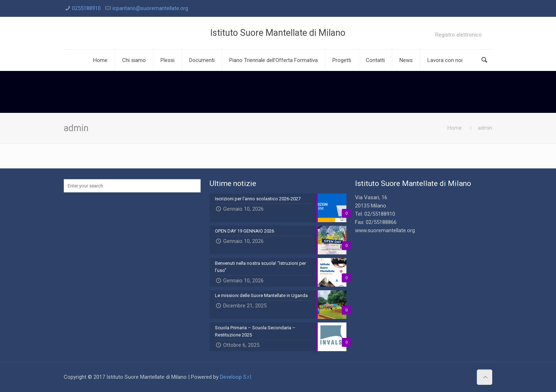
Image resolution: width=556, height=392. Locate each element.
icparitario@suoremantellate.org (150, 8)
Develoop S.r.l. (236, 377)
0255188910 (86, 8)
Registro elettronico (459, 35)
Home (455, 128)
